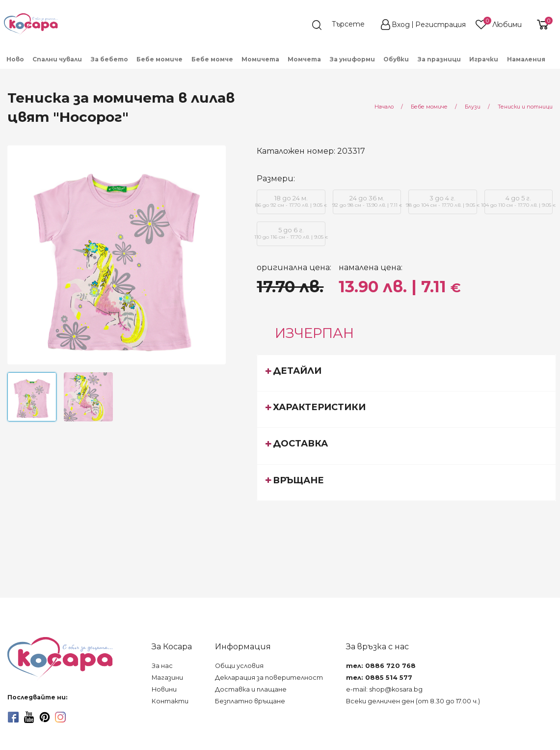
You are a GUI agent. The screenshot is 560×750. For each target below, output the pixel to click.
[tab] (406, 373)
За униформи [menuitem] (352, 59)
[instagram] (60, 717)
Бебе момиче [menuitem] (160, 59)
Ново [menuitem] (15, 59)
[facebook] (13, 717)
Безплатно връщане (250, 701)
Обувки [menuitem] (396, 59)
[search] (343, 25)
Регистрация (440, 25)
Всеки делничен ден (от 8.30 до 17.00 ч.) (413, 701)
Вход (401, 25)
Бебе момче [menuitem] (212, 59)
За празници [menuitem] (439, 59)
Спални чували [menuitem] (57, 59)
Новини (164, 689)
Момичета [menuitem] (260, 59)
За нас (162, 666)
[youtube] (29, 717)
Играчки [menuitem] (484, 59)
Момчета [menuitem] (304, 59)
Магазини (167, 678)
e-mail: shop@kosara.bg (384, 689)
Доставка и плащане (251, 689)
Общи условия (239, 666)
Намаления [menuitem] (526, 59)
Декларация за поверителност (269, 678)
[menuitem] (554, 62)
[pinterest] (45, 717)
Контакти (170, 701)
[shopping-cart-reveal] (541, 25)
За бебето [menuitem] (109, 59)
